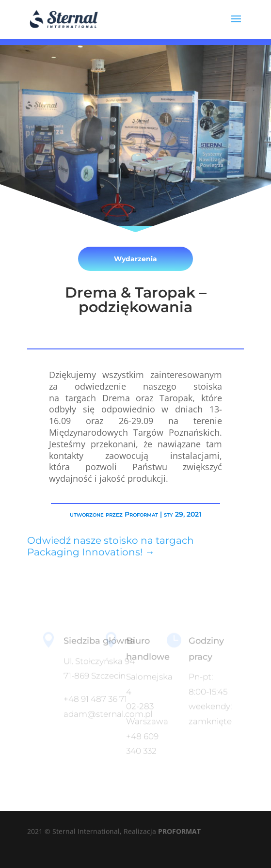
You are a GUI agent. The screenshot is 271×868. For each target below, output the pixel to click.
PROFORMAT (179, 833)
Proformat (141, 514)
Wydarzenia (135, 259)
